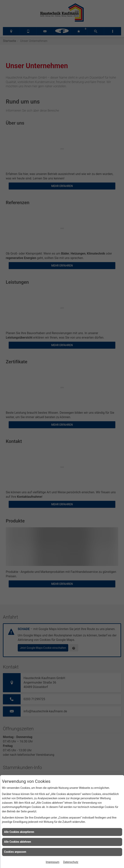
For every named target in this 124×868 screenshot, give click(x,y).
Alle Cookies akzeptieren (19, 832)
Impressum (52, 862)
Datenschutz (71, 862)
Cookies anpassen (15, 852)
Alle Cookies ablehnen (18, 842)
